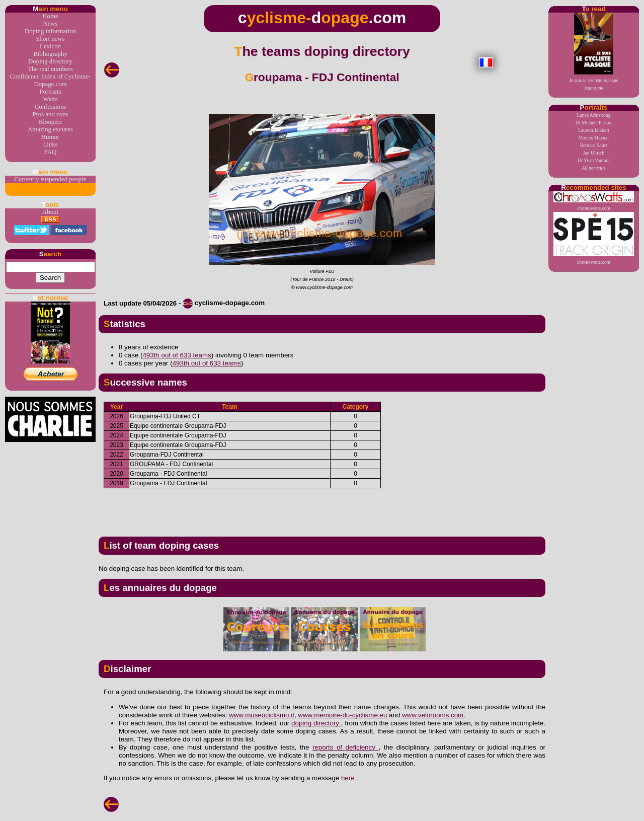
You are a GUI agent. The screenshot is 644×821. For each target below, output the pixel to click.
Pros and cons (50, 114)
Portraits (50, 92)
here (349, 778)
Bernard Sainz (594, 145)
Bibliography (50, 54)
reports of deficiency (346, 747)
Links (50, 144)
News (50, 24)
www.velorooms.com (433, 715)
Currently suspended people (51, 179)
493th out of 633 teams (177, 355)
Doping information (50, 31)
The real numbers (50, 69)
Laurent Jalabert (594, 130)
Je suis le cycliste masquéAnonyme (594, 52)
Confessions (51, 107)
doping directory (316, 723)
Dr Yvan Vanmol (594, 160)
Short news (50, 39)
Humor (50, 137)
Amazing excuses (50, 129)
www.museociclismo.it (262, 715)
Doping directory (50, 61)
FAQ (51, 152)
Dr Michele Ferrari (594, 123)
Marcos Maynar (593, 138)
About (50, 212)
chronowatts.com (594, 201)
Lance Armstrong (594, 115)
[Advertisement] (322, 508)
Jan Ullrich (594, 153)
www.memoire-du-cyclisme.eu (342, 715)
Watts (51, 99)
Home (50, 16)
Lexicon (50, 46)
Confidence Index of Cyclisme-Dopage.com (51, 80)
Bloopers (50, 122)
